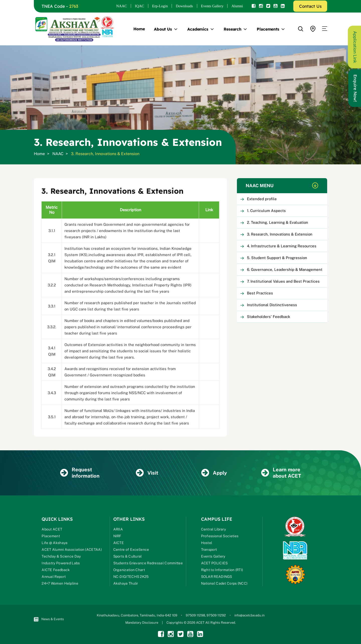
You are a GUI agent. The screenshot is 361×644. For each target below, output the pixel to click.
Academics (198, 29)
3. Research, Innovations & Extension (280, 234)
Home (139, 29)
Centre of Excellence (131, 550)
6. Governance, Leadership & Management (285, 270)
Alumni (237, 6)
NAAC (122, 6)
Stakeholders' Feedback (268, 317)
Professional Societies (220, 536)
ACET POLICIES (214, 563)
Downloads (184, 6)
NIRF (117, 536)
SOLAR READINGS (217, 577)
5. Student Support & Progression (277, 258)
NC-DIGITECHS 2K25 (131, 577)
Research (233, 29)
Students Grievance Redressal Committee (148, 563)
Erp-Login (160, 6)
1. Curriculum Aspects (266, 211)
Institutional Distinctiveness (272, 305)
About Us (163, 29)
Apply (214, 473)
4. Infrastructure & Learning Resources (282, 246)
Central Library (214, 529)
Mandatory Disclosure (142, 623)
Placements (268, 29)
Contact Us (310, 6)
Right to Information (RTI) (222, 570)
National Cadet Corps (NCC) (224, 583)
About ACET (52, 529)
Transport (209, 550)
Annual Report (54, 577)
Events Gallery (212, 6)
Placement (51, 536)
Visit (147, 473)
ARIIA (118, 529)
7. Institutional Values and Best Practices (283, 281)
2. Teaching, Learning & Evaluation (278, 222)
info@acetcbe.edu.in (249, 615)
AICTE (119, 543)
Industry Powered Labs (61, 563)
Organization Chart (129, 570)
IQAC (140, 6)
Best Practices (260, 293)
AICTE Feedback (56, 570)
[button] (325, 29)
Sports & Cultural (128, 556)
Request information (80, 473)
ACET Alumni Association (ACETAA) (72, 550)
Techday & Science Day (61, 556)
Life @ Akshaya (55, 543)
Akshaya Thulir (126, 583)
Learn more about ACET (281, 473)
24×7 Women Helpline (60, 583)
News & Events (49, 619)
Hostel (207, 543)
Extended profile (262, 199)
